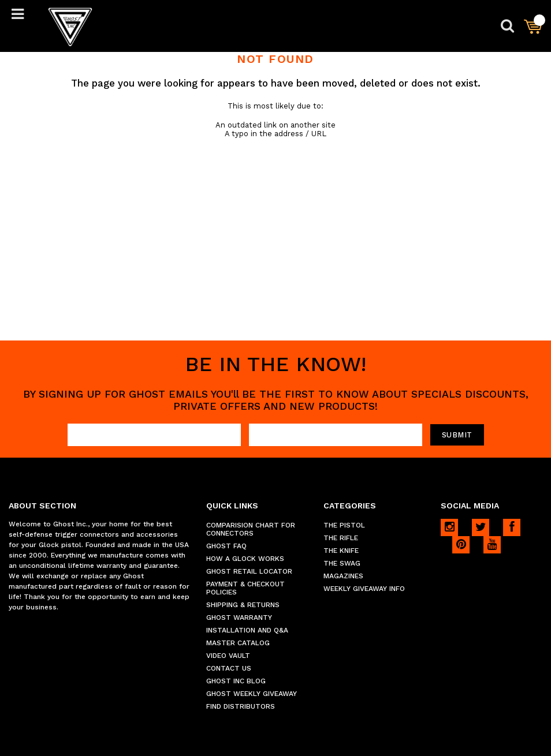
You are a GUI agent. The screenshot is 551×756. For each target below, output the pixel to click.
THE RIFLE (341, 538)
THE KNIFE (341, 551)
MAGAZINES (343, 576)
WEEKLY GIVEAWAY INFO (364, 589)
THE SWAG (342, 563)
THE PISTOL (344, 525)
